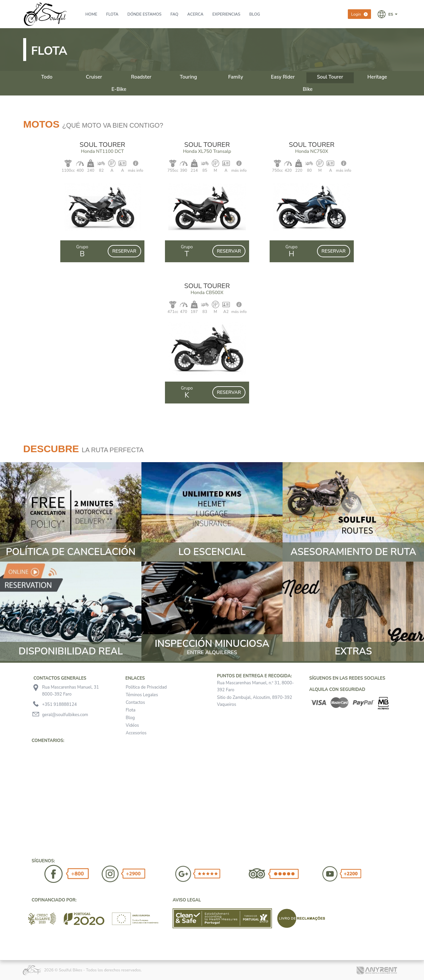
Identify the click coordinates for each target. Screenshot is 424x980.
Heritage (377, 77)
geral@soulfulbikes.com (65, 715)
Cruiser (94, 77)
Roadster (141, 77)
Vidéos (132, 725)
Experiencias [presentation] (226, 14)
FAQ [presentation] (174, 14)
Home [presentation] (91, 14)
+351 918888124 (59, 704)
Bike (308, 89)
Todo (47, 77)
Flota (131, 710)
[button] (388, 14)
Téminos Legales (142, 695)
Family (236, 77)
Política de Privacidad (146, 687)
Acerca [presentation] (195, 14)
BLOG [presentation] (255, 14)
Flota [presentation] (112, 14)
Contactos (135, 703)
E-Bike (119, 89)
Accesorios (136, 733)
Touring (188, 77)
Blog (130, 718)
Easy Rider (283, 77)
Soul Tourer (330, 77)
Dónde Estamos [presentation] (144, 14)
